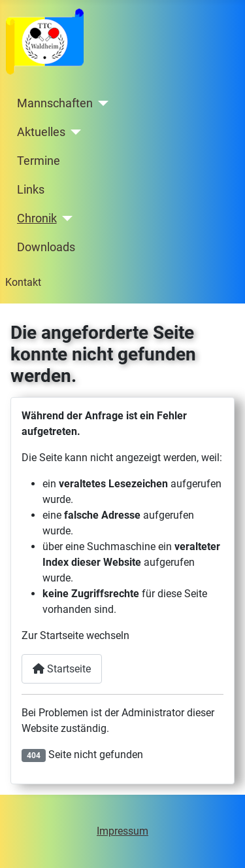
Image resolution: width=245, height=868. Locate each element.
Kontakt (23, 282)
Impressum (122, 831)
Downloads (46, 247)
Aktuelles (41, 132)
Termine (39, 161)
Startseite (62, 669)
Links (31, 190)
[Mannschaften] (101, 103)
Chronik (37, 218)
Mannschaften (55, 103)
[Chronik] (65, 218)
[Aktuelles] (73, 132)
